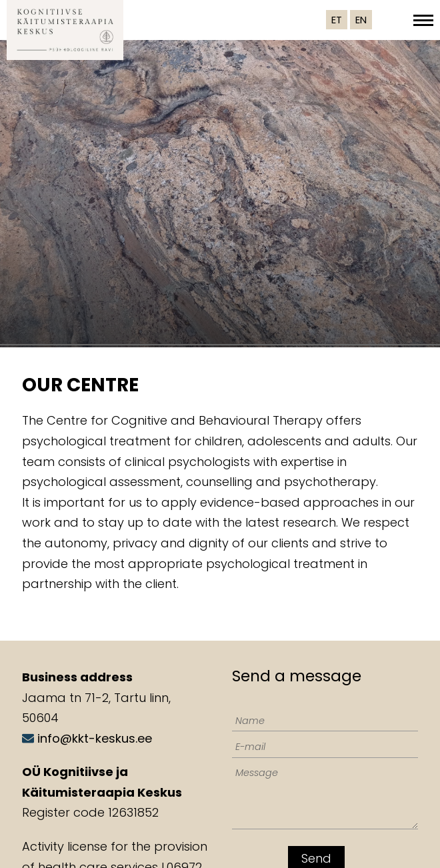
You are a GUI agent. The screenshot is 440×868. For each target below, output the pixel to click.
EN (361, 20)
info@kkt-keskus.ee (95, 738)
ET (337, 20)
